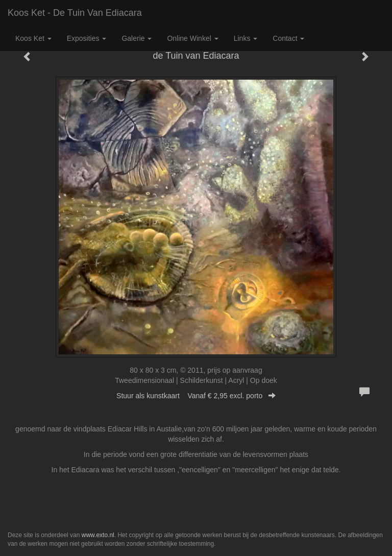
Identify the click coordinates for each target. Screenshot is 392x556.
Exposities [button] (87, 38)
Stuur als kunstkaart (196, 396)
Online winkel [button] (192, 38)
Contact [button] (288, 38)
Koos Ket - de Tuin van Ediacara (75, 13)
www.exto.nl (98, 535)
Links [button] (246, 38)
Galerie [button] (137, 38)
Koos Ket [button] (33, 38)
